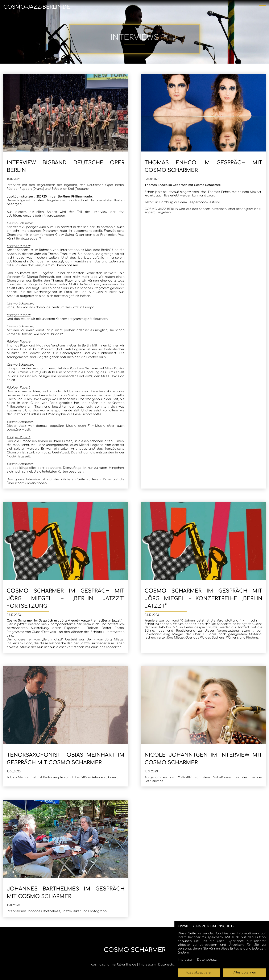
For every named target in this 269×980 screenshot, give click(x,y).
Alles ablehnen (245, 973)
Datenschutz (168, 965)
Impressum (147, 965)
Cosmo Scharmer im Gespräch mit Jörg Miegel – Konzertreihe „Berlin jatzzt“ (203, 599)
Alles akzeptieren (199, 973)
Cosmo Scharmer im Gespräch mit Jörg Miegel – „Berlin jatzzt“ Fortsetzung (66, 599)
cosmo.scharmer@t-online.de (114, 965)
